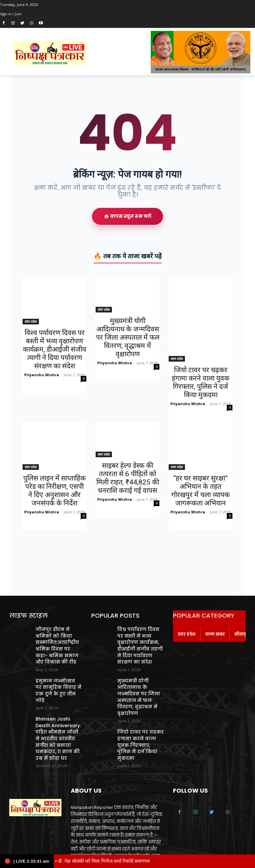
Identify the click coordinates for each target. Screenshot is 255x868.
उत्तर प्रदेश (31, 321)
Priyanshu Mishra (42, 375)
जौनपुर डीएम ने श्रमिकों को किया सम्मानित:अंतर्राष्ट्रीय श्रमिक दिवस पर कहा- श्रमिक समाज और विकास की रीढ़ (59, 643)
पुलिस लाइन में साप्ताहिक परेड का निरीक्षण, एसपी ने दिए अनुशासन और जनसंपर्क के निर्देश (54, 491)
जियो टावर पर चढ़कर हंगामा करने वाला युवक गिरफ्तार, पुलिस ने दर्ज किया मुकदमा (201, 382)
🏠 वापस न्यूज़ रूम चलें (127, 216)
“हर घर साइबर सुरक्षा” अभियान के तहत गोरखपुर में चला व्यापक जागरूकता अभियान (201, 491)
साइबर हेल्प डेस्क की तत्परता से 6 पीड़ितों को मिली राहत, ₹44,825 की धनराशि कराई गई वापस (128, 478)
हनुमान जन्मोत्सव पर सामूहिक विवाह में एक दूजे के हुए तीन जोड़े (56, 680)
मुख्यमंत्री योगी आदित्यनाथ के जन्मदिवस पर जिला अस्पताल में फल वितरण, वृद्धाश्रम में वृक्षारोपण (128, 337)
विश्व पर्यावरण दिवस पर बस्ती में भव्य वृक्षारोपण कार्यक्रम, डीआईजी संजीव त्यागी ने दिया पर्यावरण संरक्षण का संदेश (55, 349)
